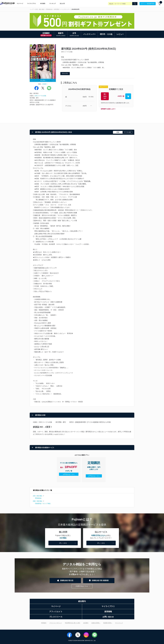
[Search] (135, 4)
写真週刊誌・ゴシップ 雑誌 (43, 504)
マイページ (20, 4)
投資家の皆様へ (108, 623)
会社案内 (86, 623)
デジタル (68, 106)
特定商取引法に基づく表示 (73, 623)
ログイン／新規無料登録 (148, 4)
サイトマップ (119, 623)
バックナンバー (65, 9)
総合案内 (82, 601)
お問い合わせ (108, 617)
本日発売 (43, 4)
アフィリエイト (56, 612)
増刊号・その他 (106, 34)
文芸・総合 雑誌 (40, 9)
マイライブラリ (32, 4)
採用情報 (108, 612)
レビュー (120, 34)
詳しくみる (68, 543)
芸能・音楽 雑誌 (37, 501)
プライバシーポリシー (56, 623)
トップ (32, 9)
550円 (85, 97)
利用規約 (44, 623)
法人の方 (62, 4)
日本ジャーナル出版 (40, 96)
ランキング (53, 4)
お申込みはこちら (69, 474)
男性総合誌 (49, 9)
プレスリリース (56, 617)
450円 (85, 106)
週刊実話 (57, 9)
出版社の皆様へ (96, 623)
